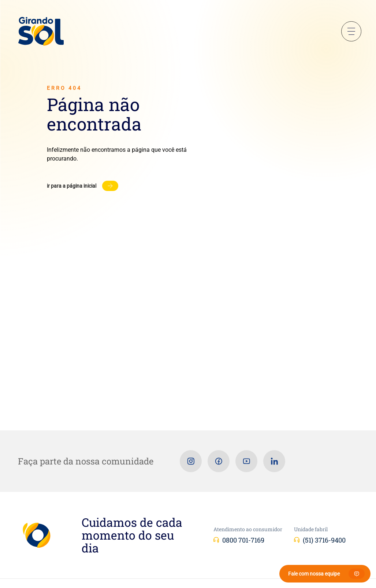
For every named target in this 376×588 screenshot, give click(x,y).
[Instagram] (191, 461)
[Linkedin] (274, 461)
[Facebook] (219, 461)
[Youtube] (246, 461)
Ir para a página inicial (72, 186)
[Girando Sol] (41, 32)
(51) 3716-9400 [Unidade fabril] (324, 540)
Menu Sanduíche (351, 31)
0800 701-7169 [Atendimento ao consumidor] (243, 540)
